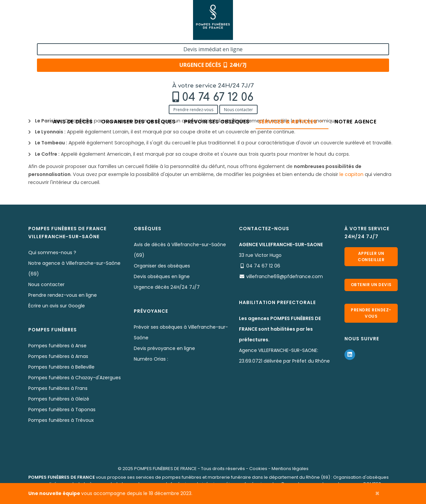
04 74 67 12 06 (76, 22)
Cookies (258, 469)
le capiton (351, 174)
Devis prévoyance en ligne (164, 348)
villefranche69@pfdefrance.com (285, 276)
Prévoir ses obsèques (217, 47)
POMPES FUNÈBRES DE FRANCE (165, 469)
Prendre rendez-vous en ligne (63, 295)
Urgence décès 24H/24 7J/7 (167, 287)
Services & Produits (74, 67)
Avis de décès (66, 47)
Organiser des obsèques (135, 47)
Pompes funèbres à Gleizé (59, 399)
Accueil (36, 67)
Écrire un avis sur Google (57, 306)
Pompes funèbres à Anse (57, 346)
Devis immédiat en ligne (355, 13)
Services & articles (295, 47)
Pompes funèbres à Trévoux (61, 420)
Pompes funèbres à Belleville (61, 367)
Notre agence (362, 47)
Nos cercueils (118, 67)
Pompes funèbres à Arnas (58, 356)
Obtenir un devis (371, 287)
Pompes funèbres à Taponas (62, 410)
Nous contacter (96, 34)
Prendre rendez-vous (51, 34)
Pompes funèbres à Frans (58, 388)
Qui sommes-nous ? (52, 252)
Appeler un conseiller (371, 256)
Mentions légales (290, 469)
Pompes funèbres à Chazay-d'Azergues (75, 378)
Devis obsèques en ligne (162, 276)
